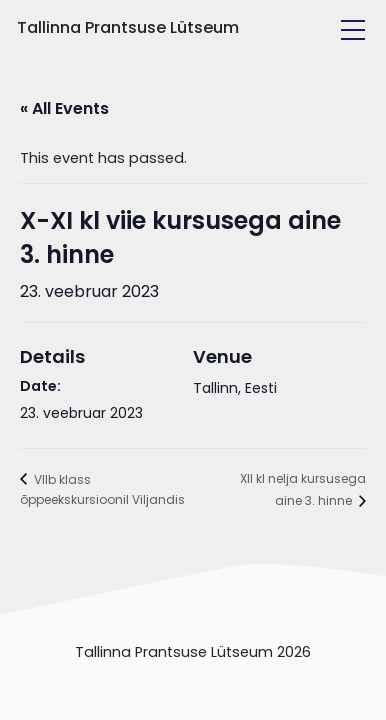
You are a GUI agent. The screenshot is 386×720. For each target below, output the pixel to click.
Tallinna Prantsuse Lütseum (128, 27)
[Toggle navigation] (353, 30)
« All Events (64, 108)
